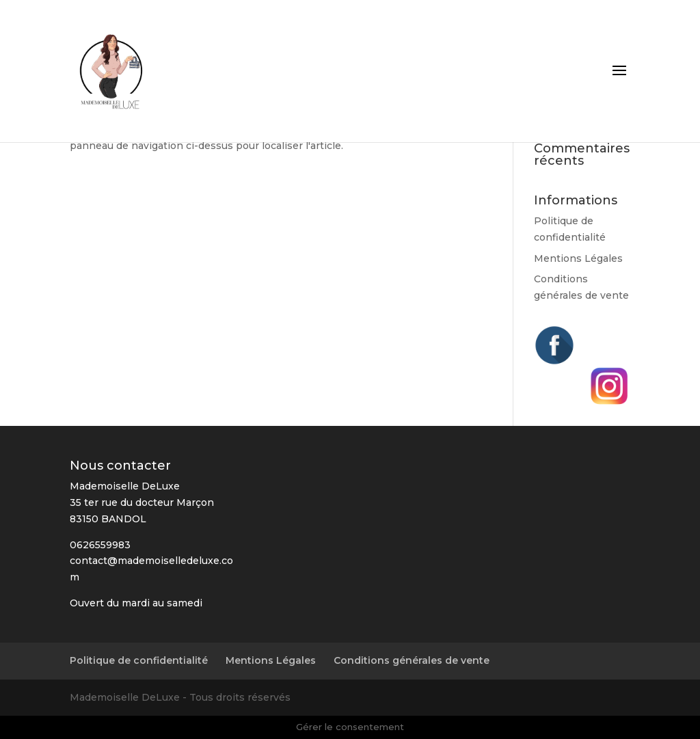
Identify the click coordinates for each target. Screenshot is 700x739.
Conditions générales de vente (412, 660)
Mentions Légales (578, 258)
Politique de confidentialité (139, 660)
